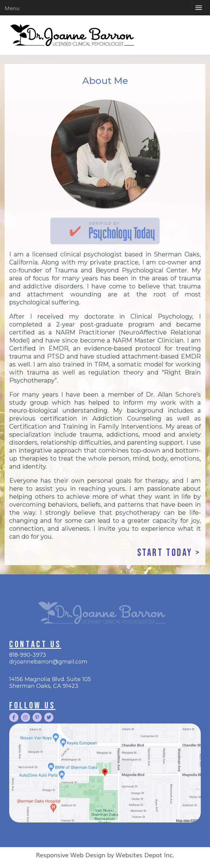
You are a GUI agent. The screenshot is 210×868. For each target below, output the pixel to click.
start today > (169, 553)
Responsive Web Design (71, 854)
